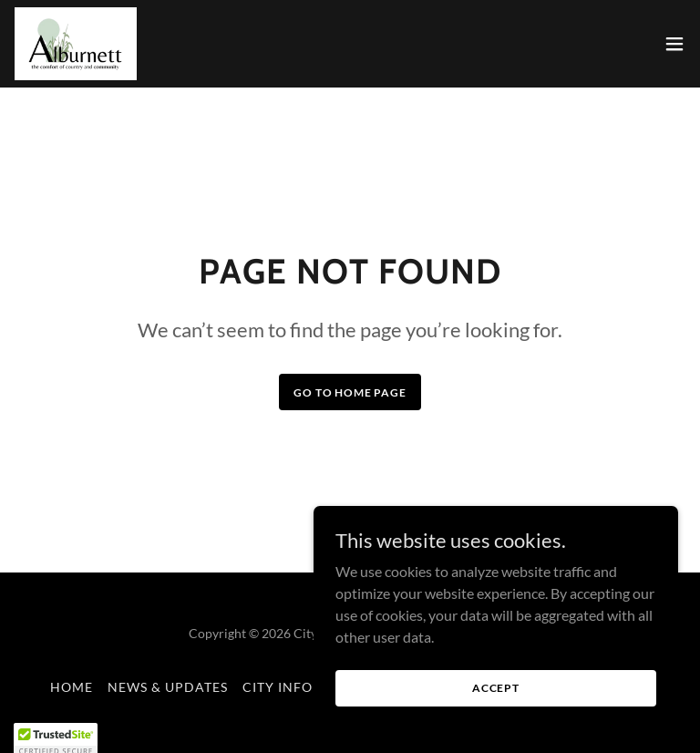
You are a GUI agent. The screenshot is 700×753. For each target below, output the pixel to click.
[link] (76, 44)
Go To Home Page (350, 392)
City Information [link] (310, 687)
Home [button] (72, 687)
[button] (674, 44)
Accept (496, 712)
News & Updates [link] (168, 687)
